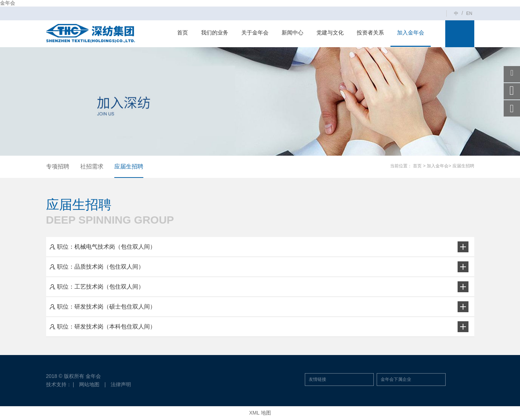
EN (469, 13)
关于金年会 (255, 32)
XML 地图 (260, 413)
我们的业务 (215, 32)
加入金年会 (411, 32)
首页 (183, 32)
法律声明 (121, 384)
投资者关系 (370, 32)
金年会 (8, 3)
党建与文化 (330, 32)
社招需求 (92, 166)
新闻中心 (292, 32)
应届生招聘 (129, 166)
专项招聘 (58, 166)
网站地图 (89, 384)
